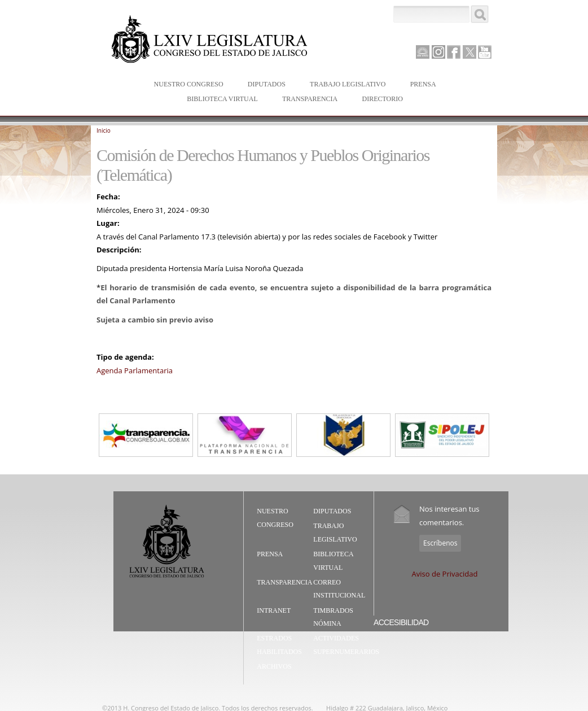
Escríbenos (440, 543)
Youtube (485, 52)
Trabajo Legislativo (345, 85)
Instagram (438, 52)
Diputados (264, 85)
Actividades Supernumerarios (346, 645)
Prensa (421, 85)
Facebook (454, 52)
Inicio (104, 130)
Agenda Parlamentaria (135, 370)
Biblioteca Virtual (220, 100)
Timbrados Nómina (333, 617)
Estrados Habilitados (279, 645)
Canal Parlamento (423, 53)
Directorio (382, 99)
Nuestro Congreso (186, 85)
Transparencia (310, 99)
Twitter (469, 52)
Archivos (274, 666)
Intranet (274, 610)
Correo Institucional (339, 589)
